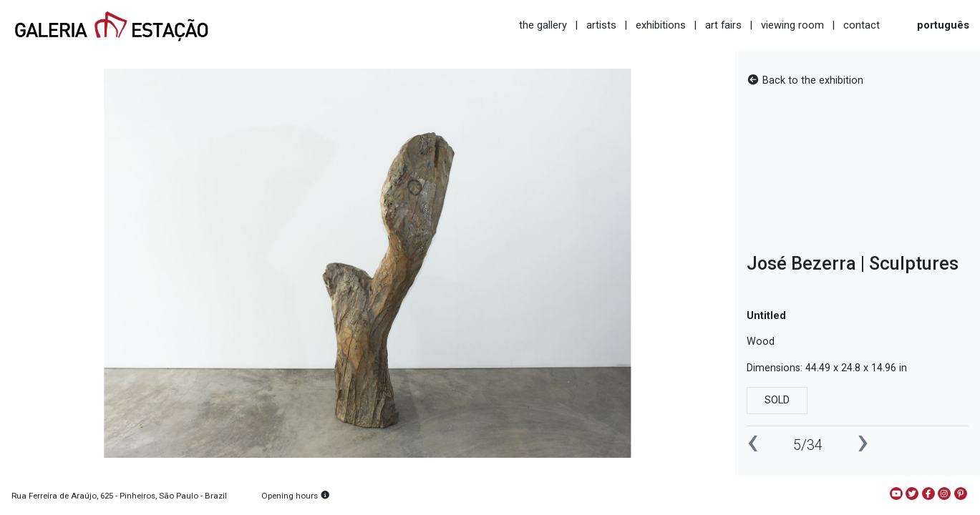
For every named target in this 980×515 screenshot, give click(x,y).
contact (862, 25)
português (943, 25)
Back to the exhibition (805, 80)
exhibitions (661, 25)
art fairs (723, 25)
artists (601, 25)
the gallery (543, 25)
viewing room (792, 25)
